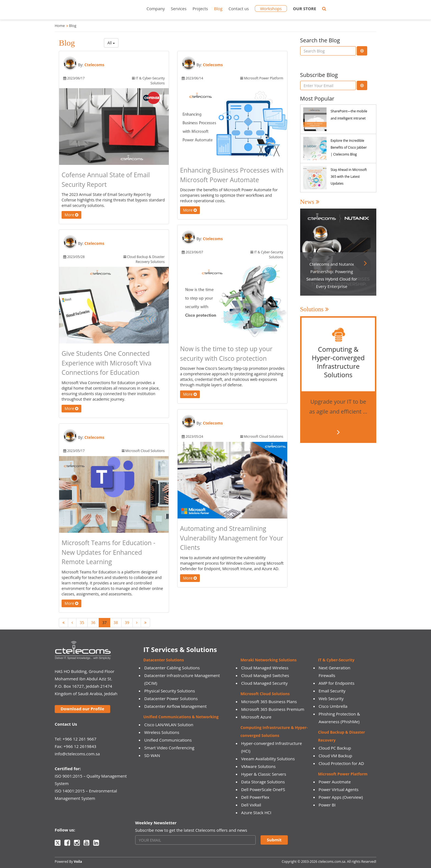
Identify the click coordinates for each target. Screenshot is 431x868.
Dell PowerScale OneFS (263, 789)
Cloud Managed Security (264, 683)
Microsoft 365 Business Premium (273, 709)
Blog (218, 9)
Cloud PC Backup (335, 748)
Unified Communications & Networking (181, 717)
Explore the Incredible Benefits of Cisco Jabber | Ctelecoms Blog (349, 147)
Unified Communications (168, 740)
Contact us (239, 9)
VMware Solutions (258, 766)
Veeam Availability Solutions (268, 759)
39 (127, 622)
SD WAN (152, 755)
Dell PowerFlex (255, 797)
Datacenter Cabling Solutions (172, 668)
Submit (274, 840)
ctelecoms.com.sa (332, 862)
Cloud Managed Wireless (265, 668)
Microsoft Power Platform (343, 774)
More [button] (71, 215)
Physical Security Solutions (170, 691)
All (111, 43)
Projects (200, 9)
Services (179, 9)
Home (60, 26)
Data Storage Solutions (263, 782)
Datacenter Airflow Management (176, 706)
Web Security (331, 698)
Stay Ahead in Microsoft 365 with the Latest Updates (349, 177)
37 (104, 622)
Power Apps (330, 797)
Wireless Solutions (162, 732)
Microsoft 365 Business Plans (269, 701)
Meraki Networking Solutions (269, 660)
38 (116, 622)
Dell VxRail (251, 805)
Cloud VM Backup (335, 756)
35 (82, 622)
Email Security (332, 691)
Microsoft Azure (256, 717)
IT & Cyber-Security (336, 660)
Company (156, 9)
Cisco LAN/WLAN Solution (169, 725)
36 (93, 622)
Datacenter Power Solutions (171, 698)
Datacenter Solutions (164, 660)
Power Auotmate (335, 782)
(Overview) (353, 797)
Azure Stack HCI (256, 812)
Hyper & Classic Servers (264, 774)
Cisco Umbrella (333, 706)
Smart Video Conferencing (169, 748)
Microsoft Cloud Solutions (265, 694)
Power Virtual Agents (339, 789)
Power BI (327, 805)
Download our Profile (82, 709)
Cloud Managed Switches (265, 675)
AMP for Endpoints (336, 683)
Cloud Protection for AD (341, 763)
